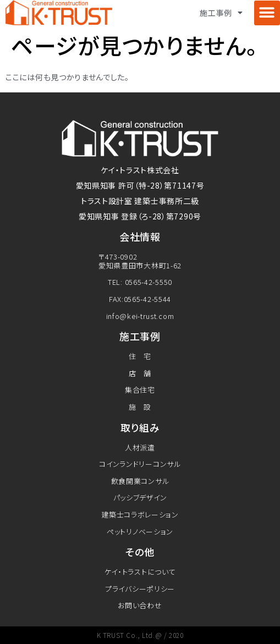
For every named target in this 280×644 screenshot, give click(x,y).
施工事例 (221, 13)
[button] (267, 13)
